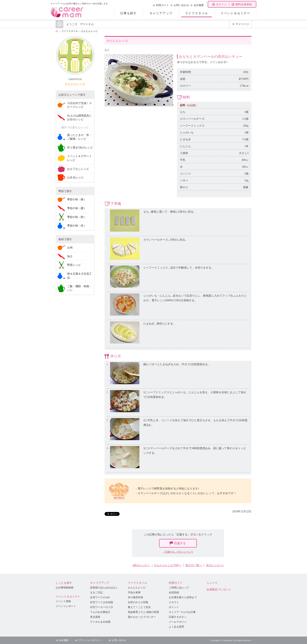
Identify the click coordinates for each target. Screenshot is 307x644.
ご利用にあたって (179, 588)
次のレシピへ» (215, 565)
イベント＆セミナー (235, 13)
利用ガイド (162, 5)
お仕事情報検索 (65, 588)
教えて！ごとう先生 (139, 607)
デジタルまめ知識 (100, 622)
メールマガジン (178, 622)
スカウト (174, 602)
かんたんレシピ (89, 31)
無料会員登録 (244, 4)
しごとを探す (64, 583)
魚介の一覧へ (194, 565)
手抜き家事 (134, 593)
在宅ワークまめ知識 (102, 602)
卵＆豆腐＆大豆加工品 (79, 276)
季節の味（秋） (77, 217)
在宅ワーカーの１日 (102, 607)
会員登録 (174, 593)
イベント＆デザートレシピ (79, 158)
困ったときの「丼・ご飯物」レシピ (79, 137)
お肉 (70, 248)
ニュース (212, 583)
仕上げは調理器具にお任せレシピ (79, 118)
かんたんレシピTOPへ (168, 565)
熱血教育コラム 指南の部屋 (143, 612)
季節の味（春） (77, 199)
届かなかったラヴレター (142, 617)
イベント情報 (63, 601)
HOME (57, 31)
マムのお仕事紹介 (100, 612)
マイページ (242, 24)
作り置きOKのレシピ (80, 148)
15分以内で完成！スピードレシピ (79, 105)
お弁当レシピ (75, 178)
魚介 (107, 50)
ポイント (174, 607)
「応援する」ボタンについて (178, 552)
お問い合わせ (181, 5)
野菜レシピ (74, 265)
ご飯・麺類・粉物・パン (79, 288)
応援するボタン (178, 617)
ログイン (221, 4)
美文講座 (95, 617)
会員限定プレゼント (219, 590)
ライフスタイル (197, 13)
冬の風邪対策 (135, 597)
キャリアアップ (161, 13)
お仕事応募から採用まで (183, 597)
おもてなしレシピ (78, 169)
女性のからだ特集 (138, 602)
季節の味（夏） (77, 208)
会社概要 (199, 5)
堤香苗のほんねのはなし (104, 588)
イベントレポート (66, 606)
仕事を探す (128, 13)
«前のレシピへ (141, 565)
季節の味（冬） (77, 226)
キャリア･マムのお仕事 (182, 612)
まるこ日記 (96, 593)
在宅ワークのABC (100, 597)
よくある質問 (176, 627)
